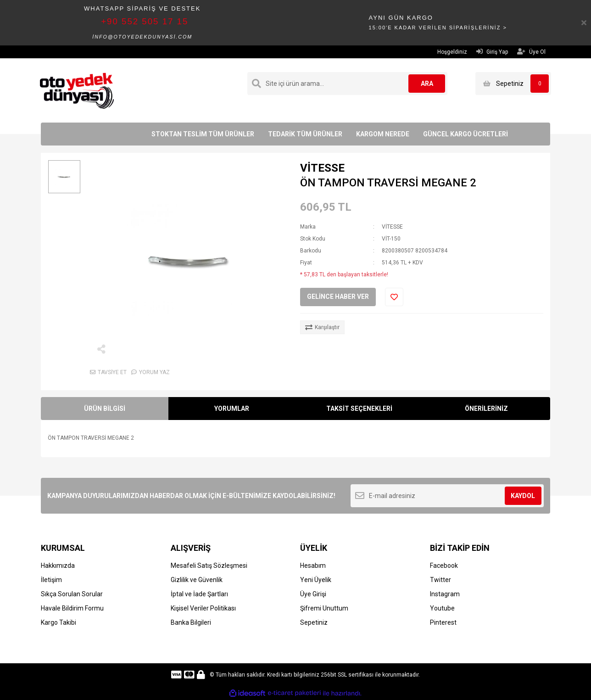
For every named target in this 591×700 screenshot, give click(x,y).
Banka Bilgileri (191, 622)
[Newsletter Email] (447, 496)
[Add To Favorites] (394, 297)
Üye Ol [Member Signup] (531, 52)
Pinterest (443, 622)
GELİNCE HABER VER (338, 297)
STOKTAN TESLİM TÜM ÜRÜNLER (203, 134)
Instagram (445, 594)
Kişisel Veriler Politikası (203, 608)
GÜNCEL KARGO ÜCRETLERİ (466, 134)
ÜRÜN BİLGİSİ (105, 409)
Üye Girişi (313, 594)
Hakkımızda (58, 566)
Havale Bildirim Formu (72, 608)
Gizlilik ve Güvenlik (197, 580)
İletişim (51, 580)
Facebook (444, 566)
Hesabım (313, 566)
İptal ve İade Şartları (199, 594)
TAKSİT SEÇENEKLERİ (359, 409)
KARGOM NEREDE (383, 134)
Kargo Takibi (59, 622)
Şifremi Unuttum (324, 608)
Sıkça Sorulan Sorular (72, 594)
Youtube (442, 608)
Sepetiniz (314, 622)
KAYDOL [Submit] (523, 496)
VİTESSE (322, 168)
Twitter (440, 580)
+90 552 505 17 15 (145, 21)
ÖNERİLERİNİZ (486, 409)
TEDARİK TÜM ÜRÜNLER (305, 134)
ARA (427, 84)
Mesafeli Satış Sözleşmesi (209, 566)
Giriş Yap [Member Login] (492, 52)
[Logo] (77, 90)
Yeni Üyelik (316, 580)
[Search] (347, 84)
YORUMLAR (232, 409)
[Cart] (513, 84)
